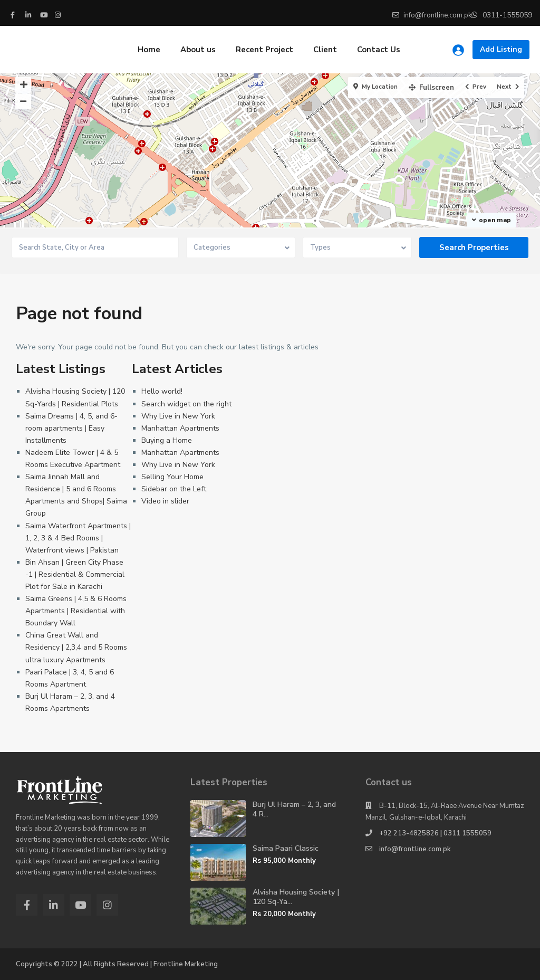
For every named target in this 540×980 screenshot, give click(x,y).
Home (149, 50)
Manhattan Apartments (180, 428)
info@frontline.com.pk (415, 849)
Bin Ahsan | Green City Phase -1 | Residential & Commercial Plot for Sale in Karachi (75, 574)
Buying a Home (167, 440)
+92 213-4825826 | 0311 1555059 (435, 833)
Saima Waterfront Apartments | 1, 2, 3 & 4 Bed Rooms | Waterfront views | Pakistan (78, 538)
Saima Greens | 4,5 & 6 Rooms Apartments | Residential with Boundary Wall (76, 611)
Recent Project (264, 50)
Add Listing (501, 49)
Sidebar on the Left (174, 489)
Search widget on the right (186, 404)
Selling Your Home (172, 477)
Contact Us (379, 50)
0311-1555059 (507, 15)
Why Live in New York (178, 416)
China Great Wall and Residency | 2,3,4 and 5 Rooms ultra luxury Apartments (76, 647)
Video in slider (165, 501)
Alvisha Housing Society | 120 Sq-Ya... (296, 897)
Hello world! (162, 391)
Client (325, 50)
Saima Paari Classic (286, 848)
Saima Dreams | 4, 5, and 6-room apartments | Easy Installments (71, 428)
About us (198, 50)
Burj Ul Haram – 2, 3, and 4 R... (294, 809)
